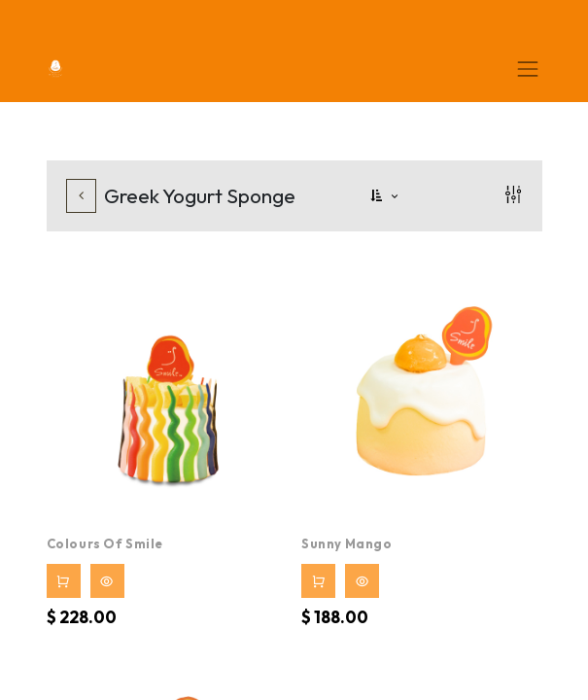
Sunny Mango (347, 543)
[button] (386, 196)
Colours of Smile (105, 543)
